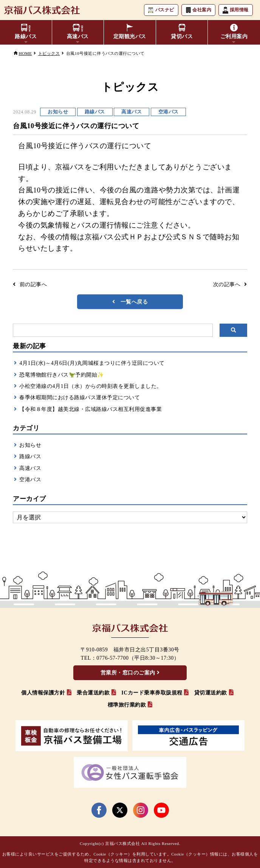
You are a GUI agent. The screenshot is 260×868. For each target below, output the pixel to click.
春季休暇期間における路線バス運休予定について (80, 398)
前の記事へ (33, 284)
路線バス (30, 456)
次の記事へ (227, 284)
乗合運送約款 (93, 693)
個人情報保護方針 (43, 693)
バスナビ (161, 10)
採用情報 (236, 10)
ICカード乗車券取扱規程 (152, 693)
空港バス (30, 480)
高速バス (30, 468)
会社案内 (199, 10)
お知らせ (30, 445)
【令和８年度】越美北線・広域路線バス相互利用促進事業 (91, 409)
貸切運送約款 (211, 693)
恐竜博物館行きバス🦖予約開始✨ (62, 375)
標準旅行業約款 (127, 705)
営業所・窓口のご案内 (128, 673)
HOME (25, 53)
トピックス (49, 53)
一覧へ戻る (134, 301)
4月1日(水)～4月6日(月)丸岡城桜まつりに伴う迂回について (92, 363)
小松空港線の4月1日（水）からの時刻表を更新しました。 (91, 386)
